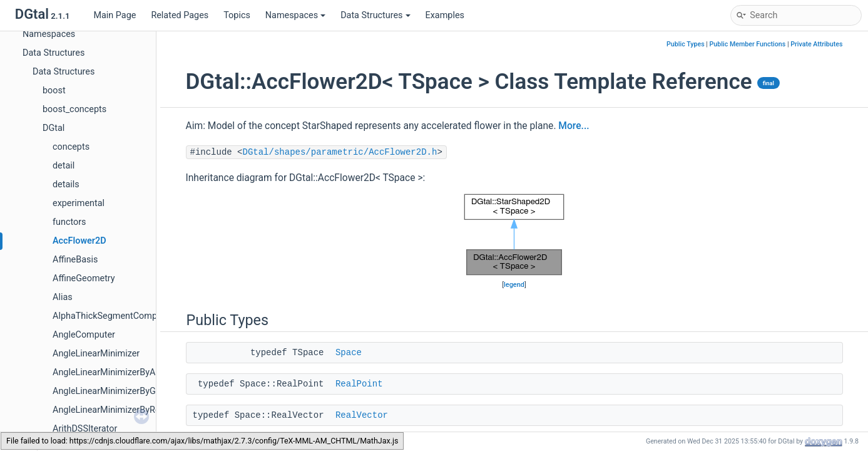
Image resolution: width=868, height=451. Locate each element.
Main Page (115, 15)
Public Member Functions (748, 44)
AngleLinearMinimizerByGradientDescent (134, 391)
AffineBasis (75, 260)
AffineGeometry (84, 278)
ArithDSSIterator (85, 429)
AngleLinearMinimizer (96, 354)
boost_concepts (74, 109)
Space (349, 353)
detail (64, 166)
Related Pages (180, 15)
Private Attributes (816, 44)
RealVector (362, 415)
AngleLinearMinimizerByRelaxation (122, 410)
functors (69, 222)
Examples (445, 15)
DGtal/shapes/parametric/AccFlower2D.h (340, 152)
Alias (63, 297)
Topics (237, 15)
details (66, 184)
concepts (71, 147)
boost (54, 91)
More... (574, 126)
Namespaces (295, 15)
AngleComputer (84, 335)
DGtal (54, 128)
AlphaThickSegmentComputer (113, 316)
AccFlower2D (79, 241)
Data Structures (375, 15)
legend (514, 285)
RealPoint (359, 384)
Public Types (686, 44)
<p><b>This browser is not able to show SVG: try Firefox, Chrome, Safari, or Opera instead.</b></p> (514, 235)
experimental (79, 203)
